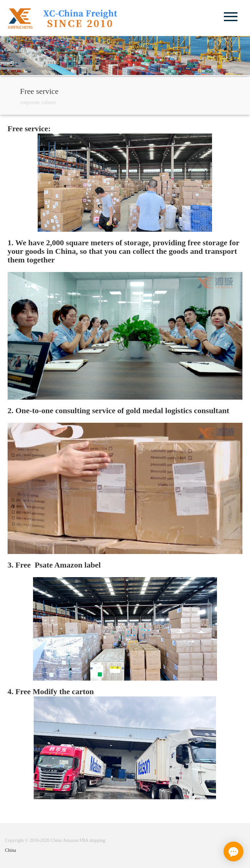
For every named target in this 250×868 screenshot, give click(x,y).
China (10, 850)
